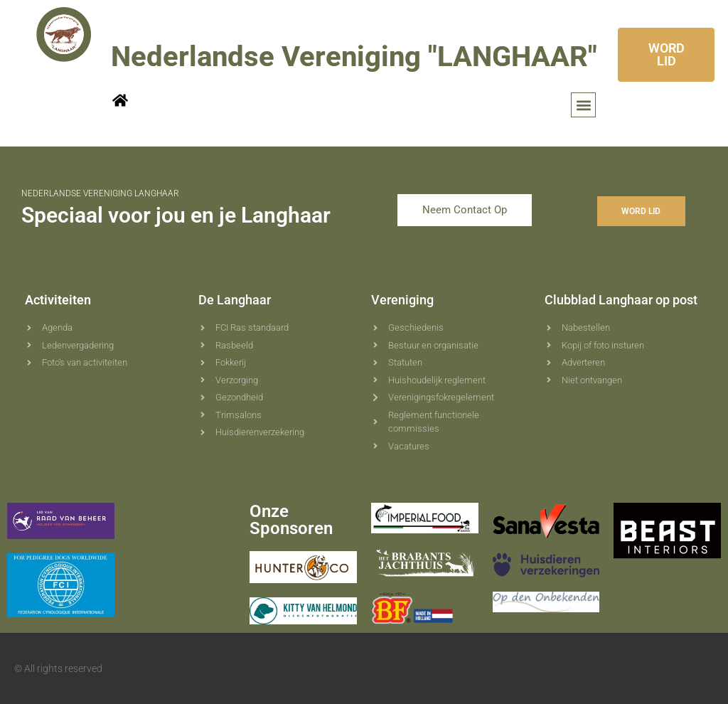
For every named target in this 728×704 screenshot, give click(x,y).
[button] (583, 105)
